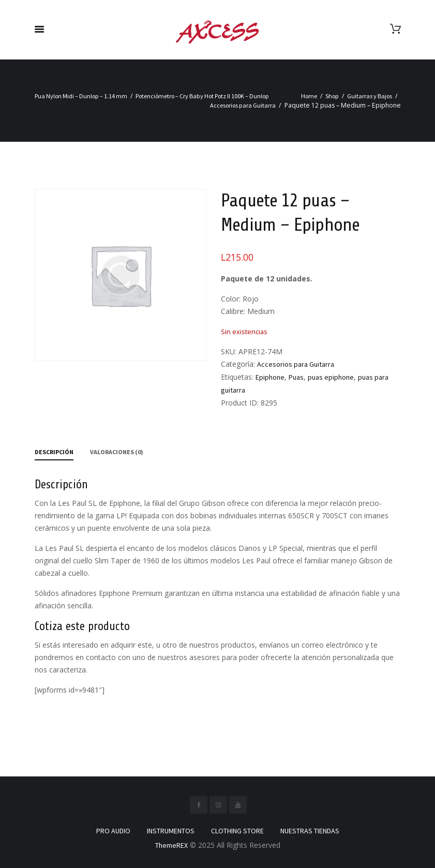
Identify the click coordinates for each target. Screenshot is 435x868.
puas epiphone (331, 377)
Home (309, 96)
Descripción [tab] (54, 452)
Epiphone (270, 377)
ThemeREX (171, 845)
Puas (296, 377)
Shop (332, 96)
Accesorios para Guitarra (243, 105)
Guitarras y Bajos (370, 96)
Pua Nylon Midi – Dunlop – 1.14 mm (81, 96)
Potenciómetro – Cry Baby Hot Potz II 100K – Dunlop (202, 96)
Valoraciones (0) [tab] (117, 452)
